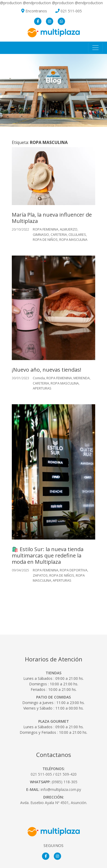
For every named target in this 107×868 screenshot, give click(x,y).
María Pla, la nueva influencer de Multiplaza (52, 218)
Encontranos (34, 11)
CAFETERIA (59, 235)
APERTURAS (42, 388)
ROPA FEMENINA (46, 229)
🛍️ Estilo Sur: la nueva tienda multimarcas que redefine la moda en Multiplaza (48, 555)
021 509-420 (66, 774)
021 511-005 (71, 11)
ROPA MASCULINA (73, 240)
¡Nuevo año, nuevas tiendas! (47, 370)
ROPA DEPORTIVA (74, 570)
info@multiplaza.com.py (61, 789)
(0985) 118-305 (65, 782)
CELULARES (77, 235)
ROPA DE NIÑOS (45, 240)
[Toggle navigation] (95, 48)
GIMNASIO (41, 235)
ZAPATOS (40, 575)
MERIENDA (82, 378)
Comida (39, 378)
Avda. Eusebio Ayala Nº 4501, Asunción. (54, 803)
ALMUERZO (69, 229)
